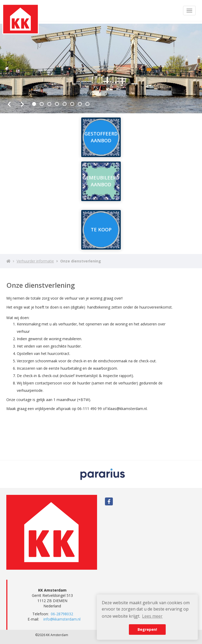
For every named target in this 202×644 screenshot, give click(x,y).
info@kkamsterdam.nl (62, 619)
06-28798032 (62, 614)
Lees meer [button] (152, 616)
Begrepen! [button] (147, 629)
